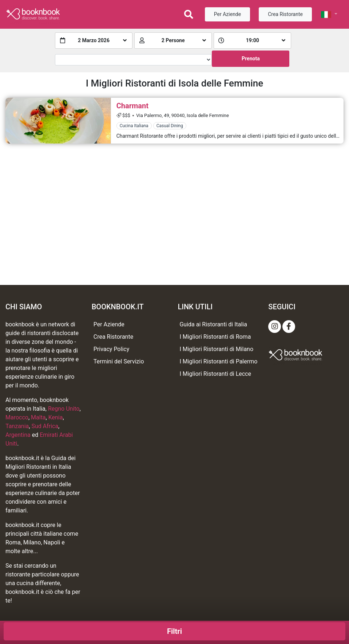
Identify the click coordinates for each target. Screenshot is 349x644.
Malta (38, 417)
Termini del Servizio (119, 361)
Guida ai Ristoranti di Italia (213, 324)
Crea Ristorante (285, 14)
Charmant (132, 106)
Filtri (174, 631)
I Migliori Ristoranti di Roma (215, 337)
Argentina (18, 435)
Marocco (17, 417)
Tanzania (17, 426)
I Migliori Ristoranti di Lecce (215, 374)
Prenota (251, 59)
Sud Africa (45, 426)
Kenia (56, 417)
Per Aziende (227, 14)
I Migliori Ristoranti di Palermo (218, 361)
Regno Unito (64, 409)
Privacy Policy (112, 349)
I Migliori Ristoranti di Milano (216, 349)
